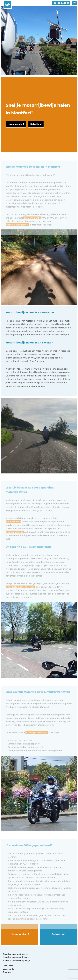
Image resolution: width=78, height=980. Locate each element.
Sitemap (7, 972)
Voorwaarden (9, 969)
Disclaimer (8, 966)
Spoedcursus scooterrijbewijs (16, 960)
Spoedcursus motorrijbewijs (16, 957)
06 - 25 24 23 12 (61, 3)
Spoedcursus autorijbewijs (15, 954)
